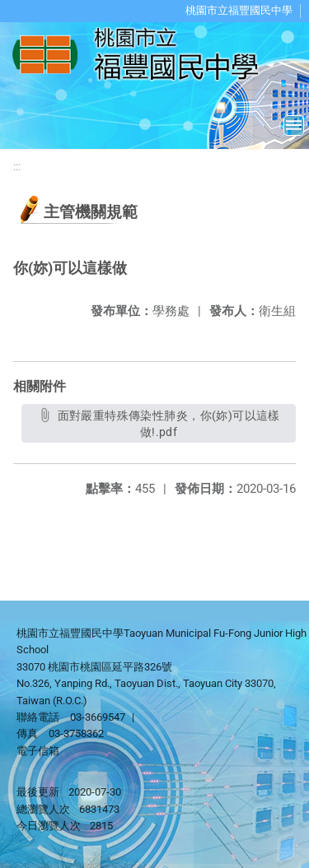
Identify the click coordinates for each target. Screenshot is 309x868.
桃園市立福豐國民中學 (239, 10)
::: (17, 167)
